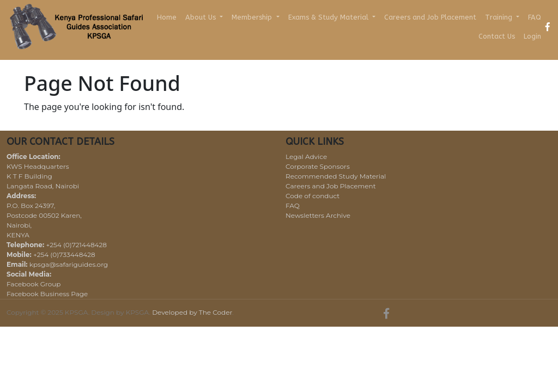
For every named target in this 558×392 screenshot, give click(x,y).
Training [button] (500, 17)
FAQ (535, 17)
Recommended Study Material (336, 176)
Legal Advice (306, 157)
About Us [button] (202, 17)
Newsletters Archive (318, 215)
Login (532, 36)
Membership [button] (253, 17)
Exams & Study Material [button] (329, 17)
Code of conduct (313, 196)
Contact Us (497, 36)
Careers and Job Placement (430, 17)
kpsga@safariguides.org (69, 264)
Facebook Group (34, 284)
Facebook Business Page (47, 294)
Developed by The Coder (192, 312)
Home (167, 17)
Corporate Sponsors (318, 166)
